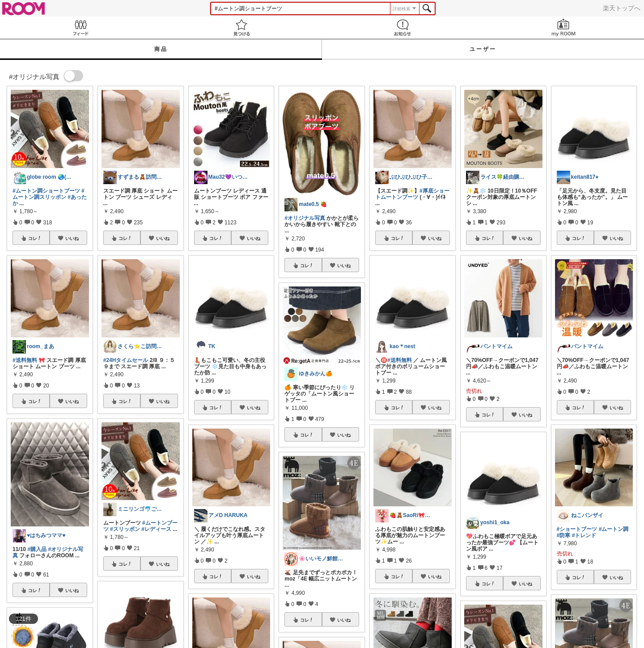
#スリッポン (125, 529)
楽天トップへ (622, 8)
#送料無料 (25, 360)
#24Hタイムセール (126, 360)
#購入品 (37, 549)
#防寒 (564, 535)
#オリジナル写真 (305, 218)
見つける (241, 27)
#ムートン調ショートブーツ (46, 191)
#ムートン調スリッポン (49, 194)
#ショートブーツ (577, 529)
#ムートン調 (614, 529)
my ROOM (563, 27)
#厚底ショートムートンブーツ (412, 194)
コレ (35, 238)
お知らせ (402, 27)
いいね (72, 238)
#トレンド (584, 535)
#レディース (156, 529)
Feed (80, 27)
